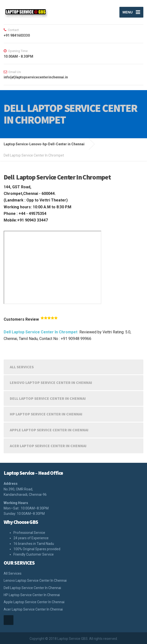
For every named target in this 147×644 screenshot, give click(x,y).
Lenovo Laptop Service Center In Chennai (51, 382)
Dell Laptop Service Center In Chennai (48, 398)
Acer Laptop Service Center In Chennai (48, 446)
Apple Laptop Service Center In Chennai (49, 430)
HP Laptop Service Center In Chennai (46, 414)
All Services (22, 367)
